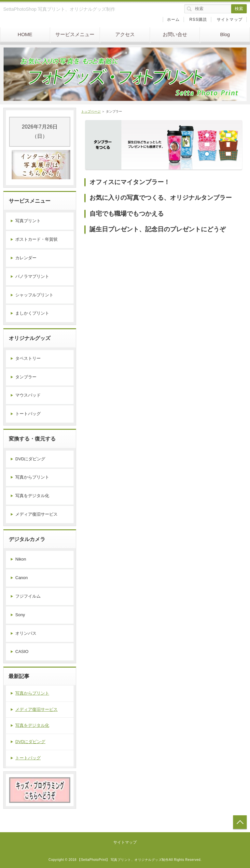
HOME (25, 34)
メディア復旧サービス (36, 514)
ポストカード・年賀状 (36, 239)
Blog (225, 34)
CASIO (22, 651)
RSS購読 (198, 20)
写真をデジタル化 (32, 496)
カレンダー (26, 258)
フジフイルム (28, 596)
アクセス (125, 34)
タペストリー (28, 358)
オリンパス (26, 633)
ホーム (174, 20)
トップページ (91, 111)
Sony (20, 615)
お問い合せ (175, 34)
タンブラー (26, 377)
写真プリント (28, 221)
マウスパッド (28, 395)
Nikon (21, 559)
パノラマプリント (32, 276)
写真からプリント (32, 477)
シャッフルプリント (34, 295)
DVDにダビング (30, 459)
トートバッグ (28, 414)
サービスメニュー (75, 34)
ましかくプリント (32, 313)
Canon (21, 578)
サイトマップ (230, 20)
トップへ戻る (240, 822)
